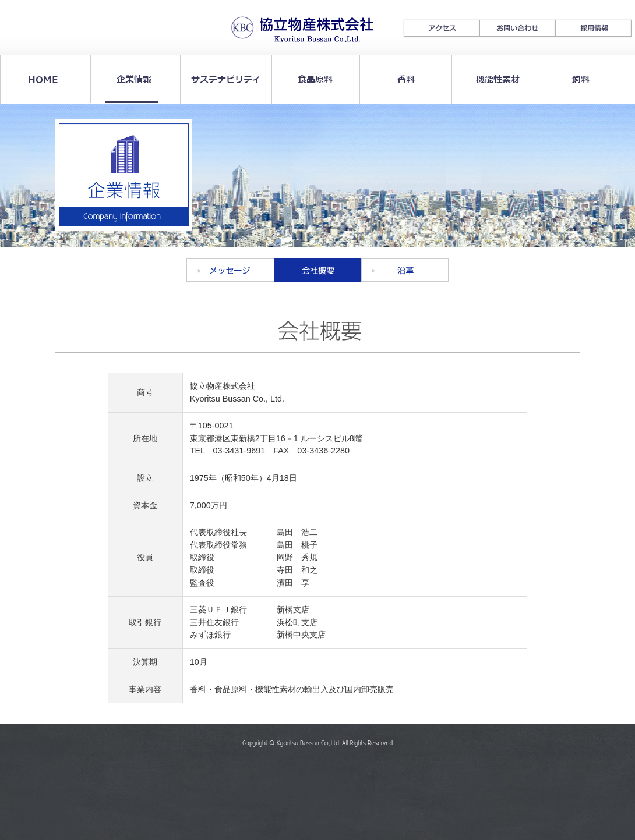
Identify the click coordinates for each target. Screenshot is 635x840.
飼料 (579, 79)
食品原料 (312, 79)
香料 (401, 79)
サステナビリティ (223, 79)
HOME (45, 79)
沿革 (405, 270)
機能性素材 (490, 79)
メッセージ (230, 270)
